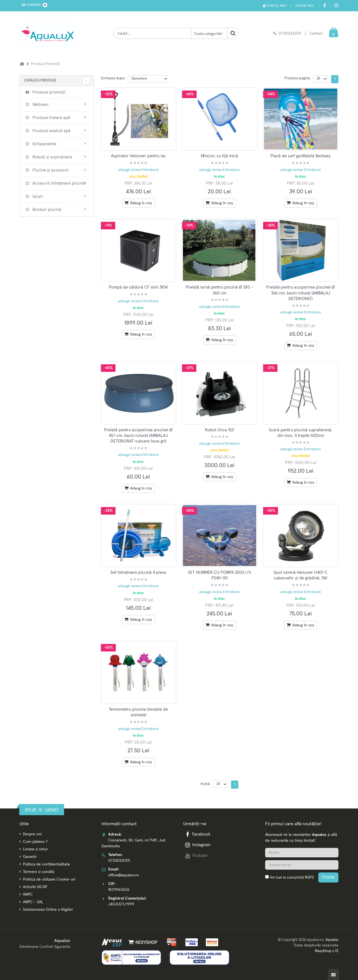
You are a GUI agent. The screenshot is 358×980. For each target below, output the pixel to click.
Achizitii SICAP (35, 887)
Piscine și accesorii (55, 170)
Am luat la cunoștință (292, 878)
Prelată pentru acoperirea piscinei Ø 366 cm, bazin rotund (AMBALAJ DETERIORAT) (301, 293)
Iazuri (55, 196)
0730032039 (290, 34)
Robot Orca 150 (220, 430)
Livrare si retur (35, 849)
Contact (316, 34)
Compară (33, 5)
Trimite (328, 877)
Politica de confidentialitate (46, 864)
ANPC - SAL (33, 902)
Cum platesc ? (35, 842)
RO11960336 (119, 890)
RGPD (309, 878)
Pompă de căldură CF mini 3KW (138, 287)
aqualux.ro (315, 940)
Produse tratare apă (55, 118)
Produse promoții (45, 92)
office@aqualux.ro (123, 875)
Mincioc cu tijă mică (219, 156)
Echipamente (55, 144)
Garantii (30, 857)
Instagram (197, 845)
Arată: (205, 784)
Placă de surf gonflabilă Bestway (301, 156)
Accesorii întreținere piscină (55, 183)
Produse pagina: (297, 78)
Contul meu (275, 6)
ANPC (28, 895)
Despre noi (304, 6)
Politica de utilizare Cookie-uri (49, 879)
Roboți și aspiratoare (55, 157)
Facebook (197, 834)
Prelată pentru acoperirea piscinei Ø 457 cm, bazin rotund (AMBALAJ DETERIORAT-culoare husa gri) (138, 436)
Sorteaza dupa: (113, 78)
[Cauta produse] (152, 33)
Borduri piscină (55, 210)
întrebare (151, 170)
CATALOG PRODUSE (40, 81)
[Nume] (302, 853)
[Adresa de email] (302, 865)
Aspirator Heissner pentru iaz (138, 156)
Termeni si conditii (39, 872)
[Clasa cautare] (209, 33)
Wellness (55, 104)
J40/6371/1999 (121, 904)
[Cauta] (233, 33)
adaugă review (130, 170)
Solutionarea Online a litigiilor (48, 910)
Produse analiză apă (55, 131)
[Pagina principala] (49, 34)
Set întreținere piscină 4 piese (138, 573)
